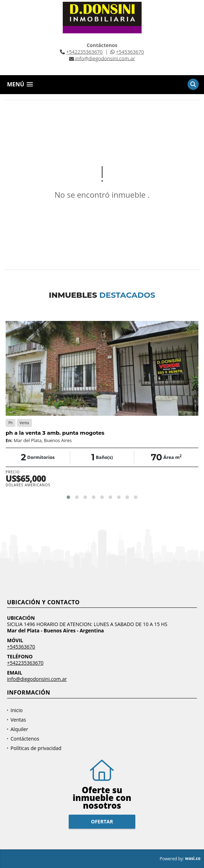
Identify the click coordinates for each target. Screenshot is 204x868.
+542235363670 (84, 52)
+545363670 (130, 52)
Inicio (17, 710)
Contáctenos (25, 739)
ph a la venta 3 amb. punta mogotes (55, 433)
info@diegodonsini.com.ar (37, 679)
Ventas (18, 720)
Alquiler (19, 729)
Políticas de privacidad (36, 748)
